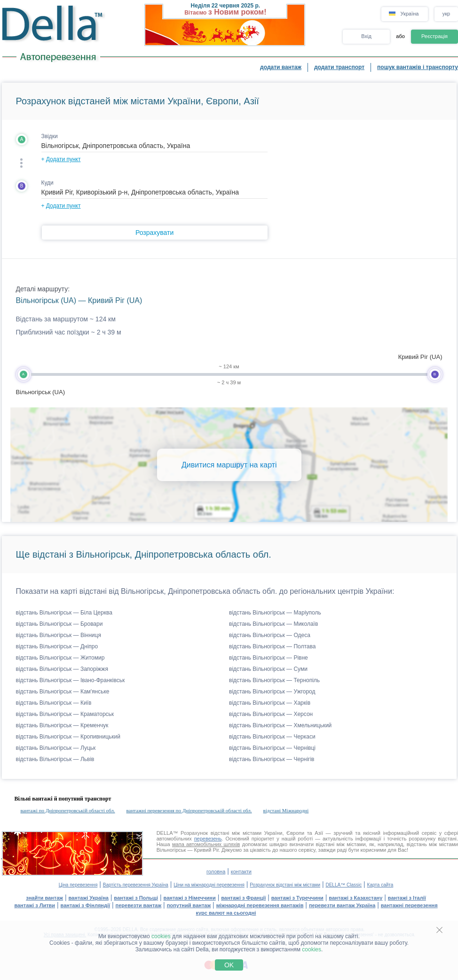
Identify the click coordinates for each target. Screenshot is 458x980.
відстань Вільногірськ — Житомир (60, 658)
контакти (241, 871)
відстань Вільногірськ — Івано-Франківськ (71, 680)
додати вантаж (281, 67)
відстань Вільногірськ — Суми (268, 669)
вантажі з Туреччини (297, 898)
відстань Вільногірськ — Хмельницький (280, 725)
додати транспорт (339, 67)
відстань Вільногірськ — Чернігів (272, 759)
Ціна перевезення (78, 885)
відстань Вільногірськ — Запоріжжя (62, 669)
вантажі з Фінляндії (86, 905)
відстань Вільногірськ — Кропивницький (68, 737)
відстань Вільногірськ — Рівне (268, 658)
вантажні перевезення (409, 905)
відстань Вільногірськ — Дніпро (57, 646)
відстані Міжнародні (286, 810)
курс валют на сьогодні (226, 913)
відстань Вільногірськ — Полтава (272, 646)
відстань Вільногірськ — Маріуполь (275, 613)
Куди (47, 183)
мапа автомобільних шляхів (206, 844)
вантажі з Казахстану (355, 898)
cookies (161, 936)
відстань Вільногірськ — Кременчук (62, 725)
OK (229, 965)
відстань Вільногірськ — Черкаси (272, 737)
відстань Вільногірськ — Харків (270, 703)
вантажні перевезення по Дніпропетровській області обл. (189, 810)
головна (216, 871)
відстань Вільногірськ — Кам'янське (63, 692)
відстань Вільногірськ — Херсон (271, 714)
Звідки (50, 136)
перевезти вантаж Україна (342, 905)
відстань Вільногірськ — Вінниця (59, 635)
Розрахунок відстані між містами (285, 885)
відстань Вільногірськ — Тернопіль (274, 680)
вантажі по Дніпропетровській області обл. (68, 810)
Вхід (366, 36)
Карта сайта (380, 885)
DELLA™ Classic (343, 885)
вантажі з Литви (35, 905)
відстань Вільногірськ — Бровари (59, 624)
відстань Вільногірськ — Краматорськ (65, 714)
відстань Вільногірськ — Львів (55, 759)
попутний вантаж (189, 905)
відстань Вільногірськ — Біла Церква (64, 613)
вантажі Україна (89, 898)
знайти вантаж (44, 898)
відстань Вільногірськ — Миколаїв (273, 624)
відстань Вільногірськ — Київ (54, 703)
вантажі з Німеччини (190, 898)
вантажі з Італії (407, 898)
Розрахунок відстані (205, 833)
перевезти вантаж (139, 905)
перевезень (208, 839)
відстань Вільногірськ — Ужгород (272, 692)
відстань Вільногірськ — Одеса (270, 635)
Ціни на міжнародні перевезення (209, 885)
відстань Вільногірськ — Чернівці (272, 748)
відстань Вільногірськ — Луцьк (56, 748)
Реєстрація (434, 36)
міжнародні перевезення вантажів (260, 905)
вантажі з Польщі (136, 898)
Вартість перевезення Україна (136, 885)
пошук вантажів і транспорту (418, 67)
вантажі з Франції (243, 898)
